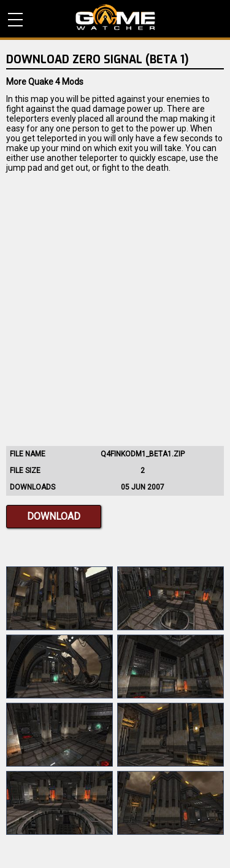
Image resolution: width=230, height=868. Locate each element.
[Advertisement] (115, 306)
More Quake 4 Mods (45, 82)
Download (54, 516)
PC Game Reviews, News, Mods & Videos (115, 17)
